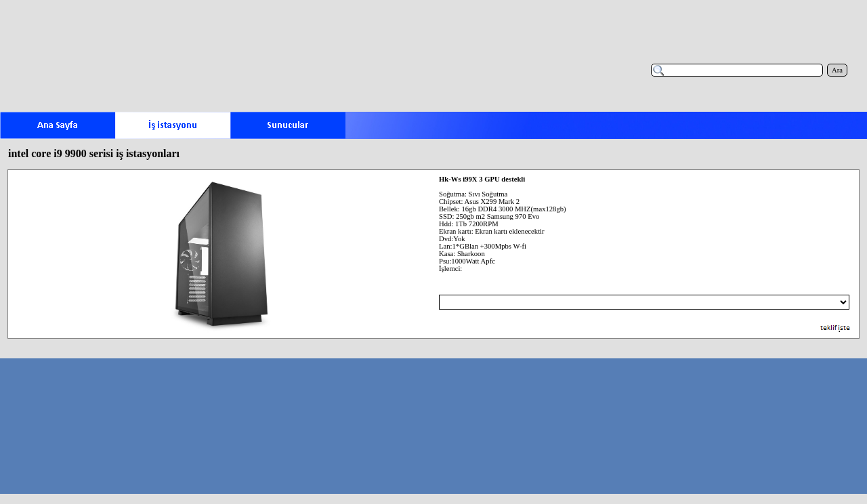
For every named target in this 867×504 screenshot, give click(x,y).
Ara (837, 70)
